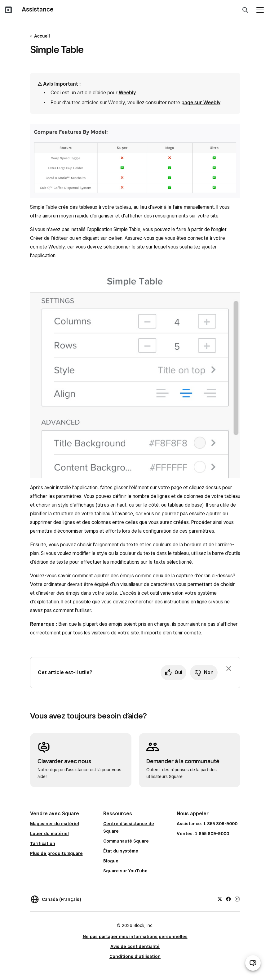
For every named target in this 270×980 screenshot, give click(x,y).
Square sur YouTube (125, 871)
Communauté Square (126, 841)
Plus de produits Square (56, 853)
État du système (121, 851)
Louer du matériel (49, 834)
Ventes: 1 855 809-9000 (203, 834)
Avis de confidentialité (135, 946)
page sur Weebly (201, 103)
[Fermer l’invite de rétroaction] (229, 669)
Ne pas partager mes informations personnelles (135, 937)
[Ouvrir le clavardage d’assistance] (253, 963)
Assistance (38, 9)
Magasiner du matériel (55, 824)
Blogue (111, 861)
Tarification (43, 844)
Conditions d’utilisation (135, 956)
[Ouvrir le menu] (260, 10)
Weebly (127, 93)
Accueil (42, 36)
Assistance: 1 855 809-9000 (207, 824)
